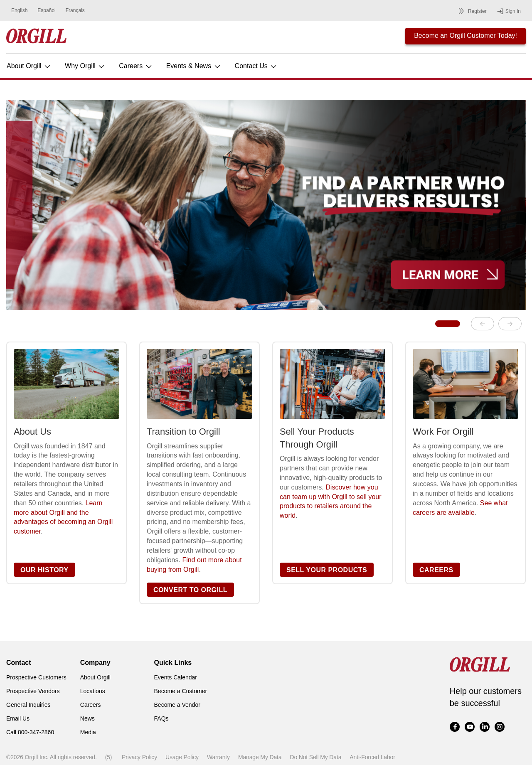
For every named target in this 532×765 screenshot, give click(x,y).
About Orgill (29, 66)
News (87, 718)
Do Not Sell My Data (315, 757)
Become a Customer (181, 691)
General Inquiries (28, 705)
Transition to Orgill (183, 432)
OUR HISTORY (44, 570)
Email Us (18, 718)
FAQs (161, 718)
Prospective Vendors (33, 691)
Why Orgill (85, 66)
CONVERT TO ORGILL (190, 590)
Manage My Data (260, 757)
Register (471, 11)
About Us (32, 432)
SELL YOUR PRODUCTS (327, 570)
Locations (93, 691)
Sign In (509, 11)
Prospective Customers (36, 677)
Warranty (218, 757)
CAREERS (436, 570)
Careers (136, 66)
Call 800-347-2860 (30, 732)
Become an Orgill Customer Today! (465, 36)
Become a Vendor (177, 705)
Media (88, 732)
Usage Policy (182, 757)
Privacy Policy (139, 757)
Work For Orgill (443, 432)
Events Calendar (176, 677)
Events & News (194, 66)
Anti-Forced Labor (372, 757)
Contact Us (256, 66)
